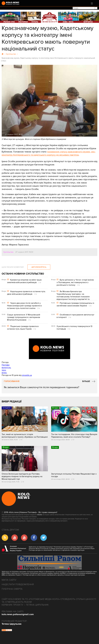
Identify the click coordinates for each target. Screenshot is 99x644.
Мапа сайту (9, 580)
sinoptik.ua (27, 375)
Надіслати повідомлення (18, 584)
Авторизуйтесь (39, 267)
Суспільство (8, 252)
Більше (86, 381)
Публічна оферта (12, 589)
